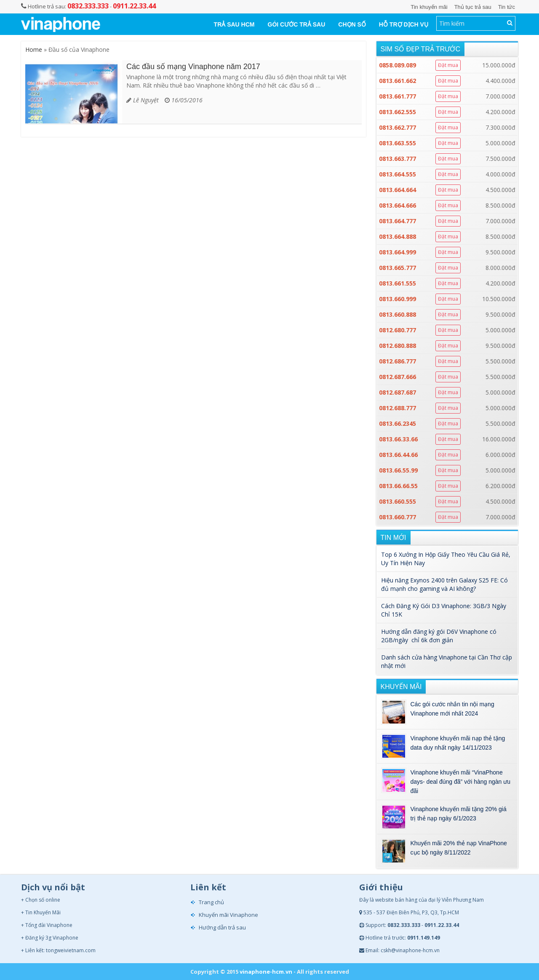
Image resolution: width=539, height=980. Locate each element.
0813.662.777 (398, 127)
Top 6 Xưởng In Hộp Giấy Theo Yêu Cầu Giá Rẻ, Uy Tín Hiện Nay (446, 559)
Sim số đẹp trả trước (420, 49)
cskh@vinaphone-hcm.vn (410, 950)
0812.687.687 (398, 392)
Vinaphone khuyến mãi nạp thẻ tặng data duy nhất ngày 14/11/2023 (458, 743)
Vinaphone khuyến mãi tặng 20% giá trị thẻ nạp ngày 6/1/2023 (459, 814)
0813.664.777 (398, 221)
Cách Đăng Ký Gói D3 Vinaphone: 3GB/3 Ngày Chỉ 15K (444, 610)
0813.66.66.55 (398, 486)
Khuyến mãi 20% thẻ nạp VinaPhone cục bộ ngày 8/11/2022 (459, 848)
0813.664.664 (398, 190)
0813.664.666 (398, 205)
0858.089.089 (398, 65)
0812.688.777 (398, 408)
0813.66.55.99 (398, 470)
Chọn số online (43, 900)
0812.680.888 (398, 346)
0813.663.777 (398, 159)
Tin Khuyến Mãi (43, 912)
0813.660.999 (398, 299)
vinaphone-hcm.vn (266, 972)
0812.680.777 (398, 330)
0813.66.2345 (398, 423)
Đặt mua (448, 65)
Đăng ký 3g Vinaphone (52, 938)
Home (34, 49)
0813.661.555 (398, 283)
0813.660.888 (398, 314)
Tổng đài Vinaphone (49, 925)
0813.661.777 (398, 96)
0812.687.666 (398, 377)
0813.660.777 (398, 517)
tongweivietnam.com (71, 950)
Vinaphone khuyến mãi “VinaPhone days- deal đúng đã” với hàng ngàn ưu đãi (461, 782)
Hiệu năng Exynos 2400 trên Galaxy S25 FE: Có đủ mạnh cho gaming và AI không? (444, 584)
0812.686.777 (398, 361)
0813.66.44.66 (398, 455)
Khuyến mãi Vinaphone (228, 915)
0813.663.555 (398, 143)
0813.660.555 (398, 501)
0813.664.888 (398, 236)
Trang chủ (211, 902)
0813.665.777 (398, 268)
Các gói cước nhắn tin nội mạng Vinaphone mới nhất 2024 (452, 709)
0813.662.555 (398, 112)
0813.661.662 (398, 81)
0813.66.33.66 (398, 439)
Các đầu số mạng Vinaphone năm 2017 (193, 67)
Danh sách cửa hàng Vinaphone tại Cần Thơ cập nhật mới (447, 661)
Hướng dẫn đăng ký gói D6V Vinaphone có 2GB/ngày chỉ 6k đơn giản (439, 636)
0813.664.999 (398, 252)
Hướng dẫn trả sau (222, 927)
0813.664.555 (398, 174)
